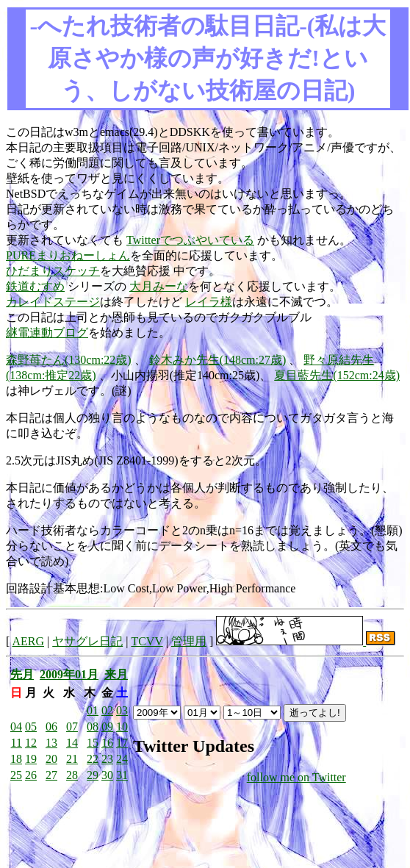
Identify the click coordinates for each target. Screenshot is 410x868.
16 (107, 743)
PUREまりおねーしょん (68, 255)
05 (31, 727)
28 (72, 775)
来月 (116, 674)
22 (93, 759)
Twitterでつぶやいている (190, 240)
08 (93, 727)
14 (72, 743)
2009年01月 (69, 674)
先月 (22, 674)
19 (31, 759)
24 (122, 759)
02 (107, 710)
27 (51, 775)
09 (107, 727)
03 (122, 710)
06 (51, 727)
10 (122, 727)
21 (72, 759)
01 (93, 710)
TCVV (147, 641)
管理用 (189, 641)
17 (122, 743)
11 (17, 743)
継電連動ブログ (47, 333)
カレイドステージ (53, 302)
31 (122, 775)
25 (16, 775)
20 (51, 759)
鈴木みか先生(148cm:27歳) (218, 360)
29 (93, 775)
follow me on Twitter (296, 777)
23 (107, 759)
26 (31, 775)
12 (31, 743)
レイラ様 (209, 302)
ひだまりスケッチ (53, 271)
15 (93, 743)
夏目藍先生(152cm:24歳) (337, 375)
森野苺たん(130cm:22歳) (69, 360)
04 (16, 727)
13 (51, 743)
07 (72, 727)
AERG (28, 641)
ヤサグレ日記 (87, 641)
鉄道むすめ (35, 286)
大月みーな (159, 286)
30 (107, 775)
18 (16, 759)
